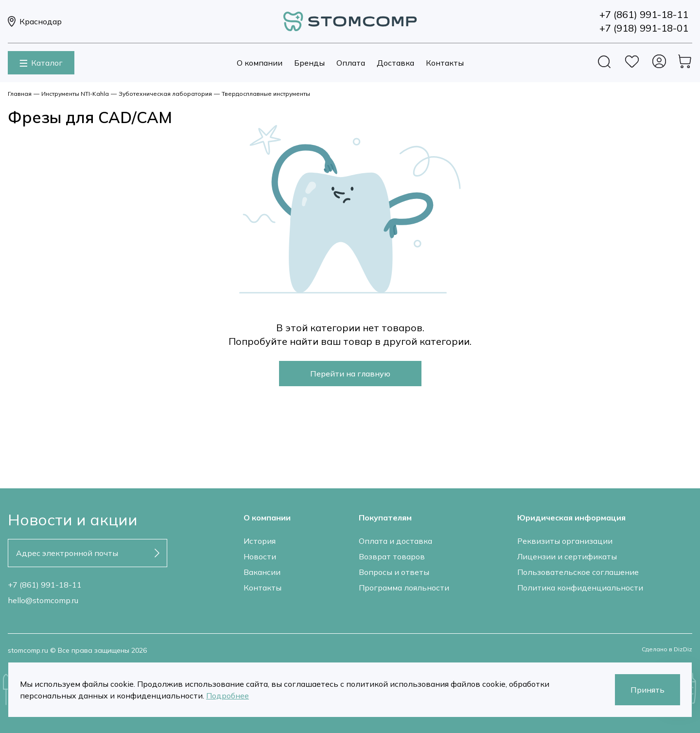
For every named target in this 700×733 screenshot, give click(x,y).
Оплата (351, 63)
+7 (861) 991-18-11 (45, 585)
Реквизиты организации (565, 541)
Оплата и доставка (395, 541)
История (260, 541)
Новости (260, 556)
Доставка (395, 63)
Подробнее (227, 696)
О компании (260, 63)
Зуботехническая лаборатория (165, 94)
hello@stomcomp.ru (43, 600)
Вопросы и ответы (394, 572)
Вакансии (262, 572)
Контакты (445, 63)
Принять (647, 690)
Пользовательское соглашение (578, 572)
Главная (20, 94)
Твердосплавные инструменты (266, 94)
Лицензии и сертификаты (567, 556)
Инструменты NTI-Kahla (75, 94)
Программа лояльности (404, 588)
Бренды (309, 63)
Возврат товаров (392, 556)
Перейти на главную (350, 374)
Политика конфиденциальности (580, 588)
